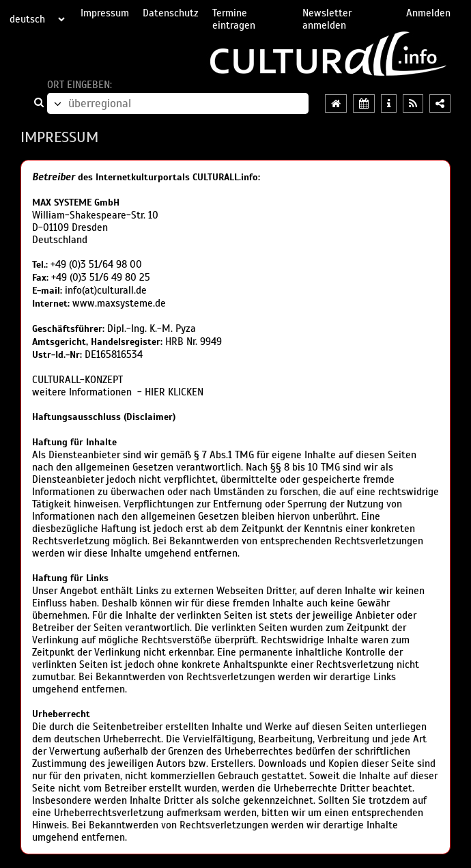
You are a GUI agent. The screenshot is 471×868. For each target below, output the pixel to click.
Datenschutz (171, 13)
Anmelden (428, 13)
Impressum (105, 13)
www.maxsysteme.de (119, 303)
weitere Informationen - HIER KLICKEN (118, 392)
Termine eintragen (234, 19)
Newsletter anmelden (327, 19)
